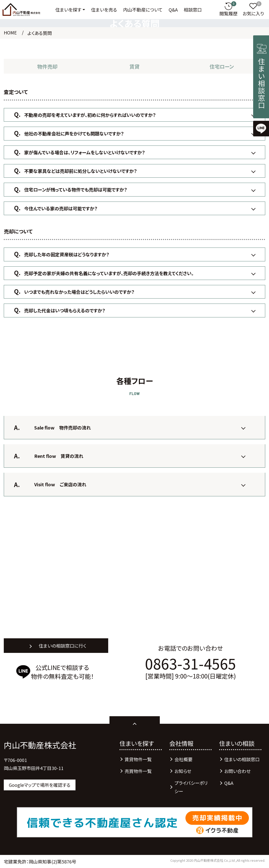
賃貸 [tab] (134, 66)
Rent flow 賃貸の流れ (59, 456)
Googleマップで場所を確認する (40, 785)
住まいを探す (68, 10)
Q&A (173, 10)
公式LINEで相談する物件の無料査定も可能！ (62, 672)
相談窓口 (193, 10)
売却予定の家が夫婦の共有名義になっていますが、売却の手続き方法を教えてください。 (109, 273)
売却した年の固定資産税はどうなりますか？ (67, 254)
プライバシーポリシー (191, 787)
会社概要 (183, 759)
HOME (10, 32)
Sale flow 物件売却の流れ (63, 427)
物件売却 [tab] (47, 66)
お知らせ (183, 771)
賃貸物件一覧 (138, 759)
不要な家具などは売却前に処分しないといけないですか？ (81, 171)
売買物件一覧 (138, 771)
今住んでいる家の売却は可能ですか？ (61, 208)
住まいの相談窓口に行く (62, 646)
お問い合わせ (237, 771)
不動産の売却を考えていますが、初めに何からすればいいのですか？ (90, 115)
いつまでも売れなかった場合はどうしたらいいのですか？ (79, 292)
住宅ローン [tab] (222, 66)
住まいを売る (104, 10)
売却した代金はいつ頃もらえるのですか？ (65, 310)
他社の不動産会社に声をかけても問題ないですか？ (74, 133)
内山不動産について (143, 10)
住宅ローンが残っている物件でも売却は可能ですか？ (76, 189)
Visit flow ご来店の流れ (60, 484)
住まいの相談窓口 (242, 759)
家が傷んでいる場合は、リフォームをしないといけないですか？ (85, 152)
